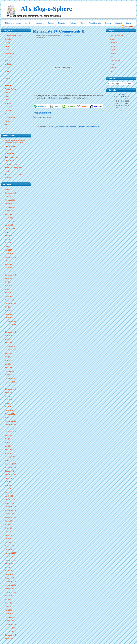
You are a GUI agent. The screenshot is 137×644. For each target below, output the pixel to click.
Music (7, 68)
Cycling (7, 43)
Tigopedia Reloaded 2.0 (88, 126)
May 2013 (8, 339)
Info (112, 71)
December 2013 (10, 321)
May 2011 (8, 403)
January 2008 (9, 546)
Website (8, 121)
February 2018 (10, 229)
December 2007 (10, 549)
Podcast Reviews (11, 89)
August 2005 (9, 639)
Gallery (108, 23)
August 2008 (9, 521)
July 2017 (8, 239)
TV (6, 114)
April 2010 (8, 450)
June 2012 (8, 361)
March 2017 (9, 254)
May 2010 (8, 446)
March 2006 (9, 614)
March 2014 (9, 318)
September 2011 (10, 389)
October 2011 (9, 385)
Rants (7, 96)
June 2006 (8, 603)
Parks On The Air (11, 161)
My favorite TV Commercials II (59, 31)
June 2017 (8, 243)
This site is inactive (13, 23)
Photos (7, 78)
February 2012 (10, 371)
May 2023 (8, 189)
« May (121, 110)
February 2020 (10, 207)
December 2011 (10, 378)
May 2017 (8, 246)
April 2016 (8, 264)
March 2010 (9, 453)
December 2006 (10, 582)
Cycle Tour (8, 39)
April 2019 (8, 214)
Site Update (9, 150)
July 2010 (8, 439)
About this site (95, 23)
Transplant (8, 110)
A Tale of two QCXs (11, 164)
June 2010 (8, 443)
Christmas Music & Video (13, 36)
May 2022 (8, 197)
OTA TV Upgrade (11, 146)
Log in (129, 23)
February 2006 (10, 617)
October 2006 (9, 589)
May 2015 (8, 289)
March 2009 (9, 496)
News (7, 71)
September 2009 (10, 475)
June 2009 (8, 485)
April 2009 (8, 492)
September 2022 (10, 193)
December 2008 (10, 507)
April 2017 (8, 250)
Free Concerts (10, 53)
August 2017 (9, 236)
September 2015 (10, 275)
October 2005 (9, 631)
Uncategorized (10, 118)
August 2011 (9, 393)
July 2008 (8, 524)
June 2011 (8, 400)
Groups (51, 23)
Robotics (8, 103)
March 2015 (9, 296)
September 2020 (10, 204)
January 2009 (9, 503)
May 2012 (8, 364)
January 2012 (9, 375)
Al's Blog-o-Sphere (57, 126)
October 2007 (9, 557)
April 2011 (8, 407)
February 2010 (10, 457)
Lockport (8, 64)
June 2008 (8, 528)
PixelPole (8, 85)
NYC (6, 75)
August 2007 (9, 564)
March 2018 (9, 225)
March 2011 (9, 410)
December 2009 (10, 464)
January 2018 (9, 232)
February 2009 (10, 500)
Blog (83, 23)
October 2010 (9, 428)
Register (62, 23)
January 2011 (9, 418)
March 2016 (9, 268)
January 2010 (9, 460)
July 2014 (8, 307)
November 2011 (10, 382)
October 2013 (9, 328)
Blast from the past (11, 157)
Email (7, 46)
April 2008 (8, 535)
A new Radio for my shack (14, 168)
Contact (119, 23)
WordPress (71, 126)
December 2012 (10, 346)
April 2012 (8, 368)
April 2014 (8, 314)
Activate (73, 23)
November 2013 (10, 325)
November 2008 (10, 510)
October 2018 (9, 221)
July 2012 (8, 357)
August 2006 (9, 596)
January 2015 (9, 300)
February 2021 (10, 200)
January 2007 (9, 578)
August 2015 (9, 279)
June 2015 (8, 286)
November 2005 (10, 628)
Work (7, 128)
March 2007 (9, 574)
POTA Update (9, 153)
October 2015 (9, 271)
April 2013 (8, 343)
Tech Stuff (8, 107)
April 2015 (8, 293)
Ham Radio (9, 57)
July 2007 (8, 567)
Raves (7, 100)
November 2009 (10, 467)
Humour (8, 60)
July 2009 (8, 482)
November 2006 (10, 585)
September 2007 (10, 560)
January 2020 (9, 211)
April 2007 (8, 571)
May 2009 (8, 489)
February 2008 (10, 542)
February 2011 (10, 414)
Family (7, 50)
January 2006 (9, 621)
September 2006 (10, 592)
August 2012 (9, 353)
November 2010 (10, 425)
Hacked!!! (8, 171)
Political (7, 93)
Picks (7, 82)
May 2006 (8, 606)
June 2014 (8, 311)
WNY (7, 125)
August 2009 (9, 478)
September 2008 (10, 517)
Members (40, 23)
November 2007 (10, 553)
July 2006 (8, 599)
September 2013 (10, 332)
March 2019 (9, 218)
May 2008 (8, 532)
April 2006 (8, 610)
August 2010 (9, 435)
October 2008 (9, 514)
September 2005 (10, 635)
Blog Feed (129, 26)
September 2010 (10, 432)
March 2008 (9, 539)
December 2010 (10, 421)
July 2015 (8, 282)
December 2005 (10, 624)
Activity (28, 23)
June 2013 (8, 336)
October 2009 (9, 471)
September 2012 (10, 350)
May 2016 (8, 261)
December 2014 (10, 303)
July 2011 (8, 396)
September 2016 (10, 257)
